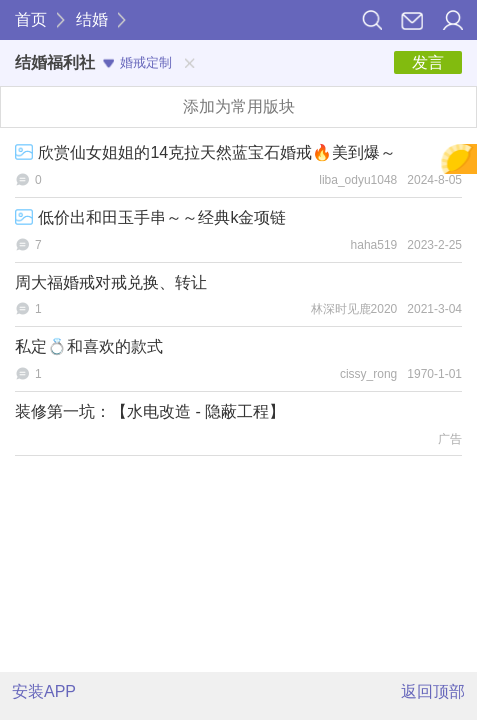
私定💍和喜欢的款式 (89, 346)
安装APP (44, 691)
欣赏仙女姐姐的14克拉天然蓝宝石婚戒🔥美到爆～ (205, 152)
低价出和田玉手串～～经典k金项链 (150, 217)
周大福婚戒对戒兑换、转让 (111, 282)
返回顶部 (433, 691)
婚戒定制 (137, 62)
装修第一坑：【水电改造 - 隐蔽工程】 (150, 411)
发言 (428, 62)
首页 (31, 19)
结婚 (92, 19)
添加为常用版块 (239, 106)
